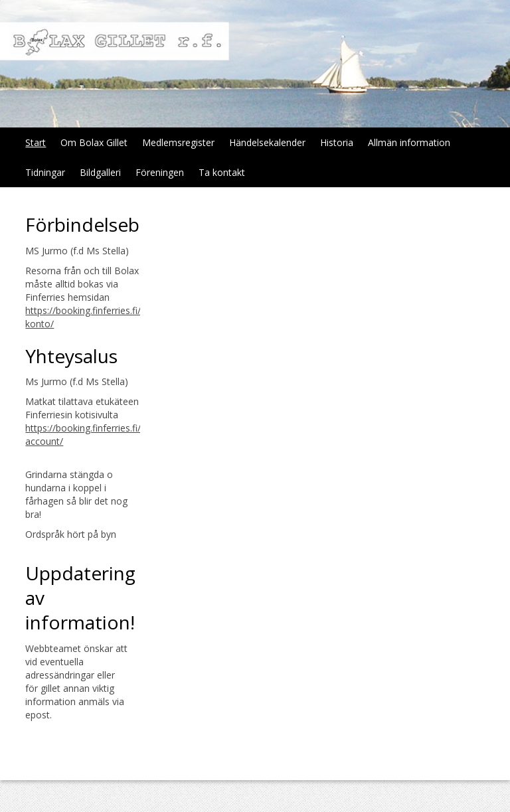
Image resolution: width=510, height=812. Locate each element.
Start (36, 142)
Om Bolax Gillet (94, 142)
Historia (337, 142)
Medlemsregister (178, 142)
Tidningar (45, 172)
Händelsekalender (267, 142)
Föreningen (160, 172)
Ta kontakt (222, 172)
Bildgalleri (100, 172)
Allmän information (409, 142)
